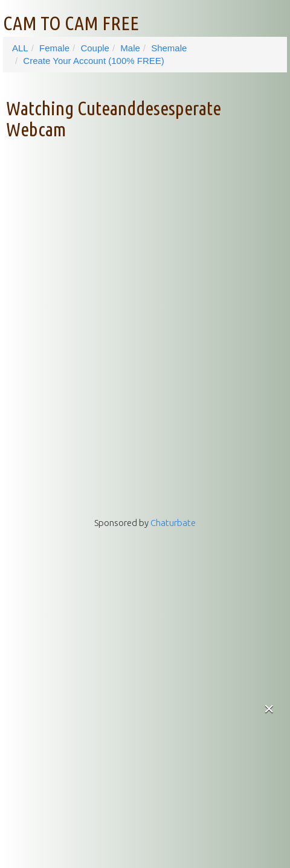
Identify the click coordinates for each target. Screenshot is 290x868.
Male (130, 48)
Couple (95, 48)
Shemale (169, 48)
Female (54, 48)
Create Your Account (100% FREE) (93, 61)
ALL (20, 48)
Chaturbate (173, 523)
